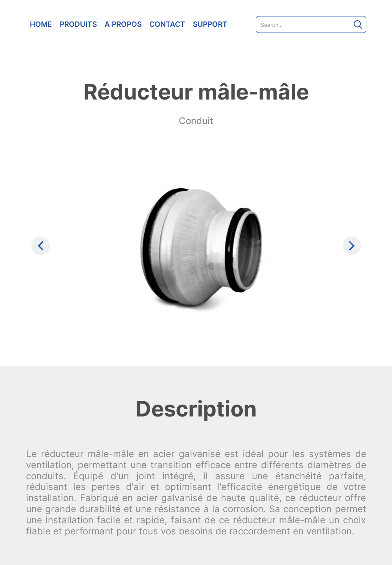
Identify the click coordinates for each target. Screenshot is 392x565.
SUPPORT (210, 24)
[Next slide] (352, 246)
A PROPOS (123, 24)
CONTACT (167, 24)
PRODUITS (78, 24)
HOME (41, 24)
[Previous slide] (41, 246)
